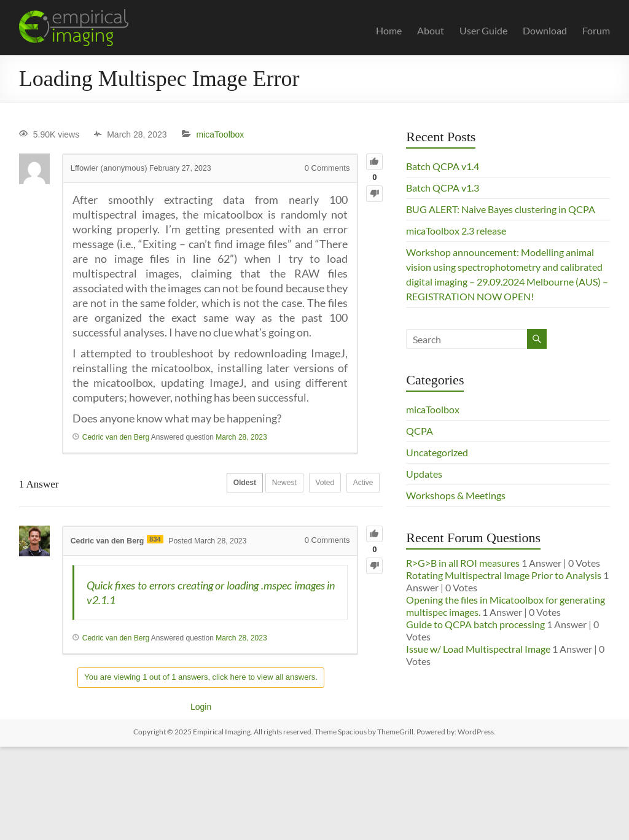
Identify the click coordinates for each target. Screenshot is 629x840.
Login (201, 707)
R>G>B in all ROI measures (463, 563)
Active (360, 484)
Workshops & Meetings (456, 495)
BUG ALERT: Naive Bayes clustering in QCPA (501, 209)
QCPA (420, 431)
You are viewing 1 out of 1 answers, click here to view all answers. (201, 677)
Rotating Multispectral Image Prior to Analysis (504, 575)
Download (545, 30)
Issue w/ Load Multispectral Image (478, 649)
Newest (268, 484)
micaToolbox (221, 134)
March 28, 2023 (241, 437)
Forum (596, 30)
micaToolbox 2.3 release (456, 231)
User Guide (483, 30)
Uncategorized (437, 452)
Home (389, 30)
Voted (315, 484)
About (431, 30)
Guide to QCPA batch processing (475, 624)
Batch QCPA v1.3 (443, 188)
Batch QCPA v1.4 (443, 166)
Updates (424, 474)
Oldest (223, 484)
